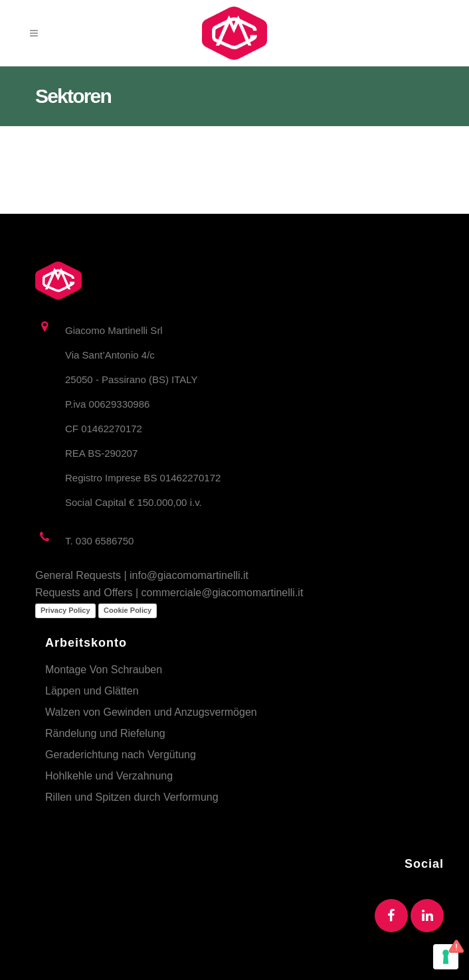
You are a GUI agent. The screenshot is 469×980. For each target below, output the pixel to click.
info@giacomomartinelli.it (189, 575)
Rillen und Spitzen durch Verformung (132, 797)
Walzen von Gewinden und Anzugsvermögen (151, 712)
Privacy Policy (65, 610)
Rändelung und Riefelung (105, 733)
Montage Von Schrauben (104, 670)
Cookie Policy (128, 610)
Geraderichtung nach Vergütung (121, 755)
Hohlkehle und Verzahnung (109, 776)
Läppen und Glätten (92, 691)
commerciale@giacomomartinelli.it (223, 593)
